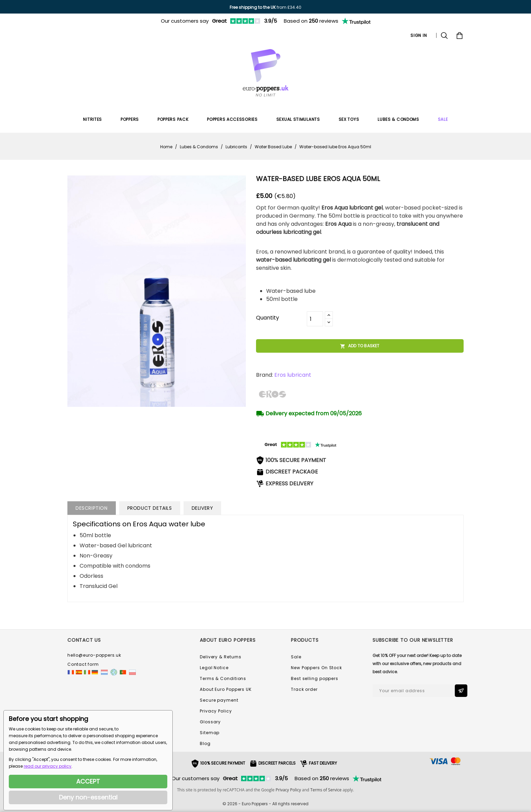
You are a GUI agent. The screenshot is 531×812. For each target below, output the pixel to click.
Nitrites (92, 119)
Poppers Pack (173, 119)
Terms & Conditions (223, 678)
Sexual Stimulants (298, 119)
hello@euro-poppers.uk (94, 655)
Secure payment (219, 700)
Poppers (130, 119)
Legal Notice (214, 668)
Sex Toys (349, 119)
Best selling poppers (315, 678)
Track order (304, 689)
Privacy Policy (216, 711)
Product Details (150, 508)
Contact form (83, 664)
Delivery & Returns (221, 657)
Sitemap (210, 733)
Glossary (210, 722)
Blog (205, 743)
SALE (443, 119)
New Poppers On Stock (316, 668)
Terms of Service (326, 790)
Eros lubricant (293, 375)
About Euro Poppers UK (226, 689)
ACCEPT (88, 781)
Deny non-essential (88, 797)
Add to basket (360, 346)
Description (92, 508)
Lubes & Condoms (398, 119)
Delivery (203, 508)
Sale (296, 657)
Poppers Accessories (232, 119)
